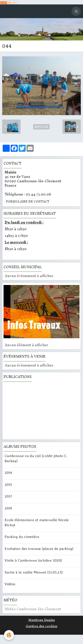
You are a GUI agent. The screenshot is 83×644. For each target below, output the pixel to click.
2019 (8, 508)
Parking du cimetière (22, 537)
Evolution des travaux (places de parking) (39, 548)
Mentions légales (42, 620)
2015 (8, 484)
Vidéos (10, 584)
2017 (8, 496)
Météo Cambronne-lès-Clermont (33, 609)
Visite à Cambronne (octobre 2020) (33, 560)
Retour (41, 127)
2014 (8, 473)
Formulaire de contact (28, 201)
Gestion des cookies (41, 626)
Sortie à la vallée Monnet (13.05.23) (34, 572)
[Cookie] (9, 635)
